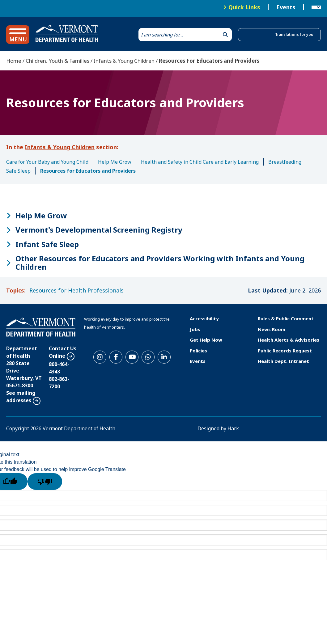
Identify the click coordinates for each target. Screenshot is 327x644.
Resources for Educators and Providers (88, 171)
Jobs (195, 329)
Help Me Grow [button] (41, 216)
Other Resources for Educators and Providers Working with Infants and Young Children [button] (160, 263)
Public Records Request (285, 351)
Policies (198, 351)
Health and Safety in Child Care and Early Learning (200, 162)
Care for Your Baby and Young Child (47, 162)
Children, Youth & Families (57, 61)
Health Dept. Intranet (283, 361)
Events (286, 7)
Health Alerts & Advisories (289, 340)
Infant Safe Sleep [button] (47, 244)
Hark (233, 428)
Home (14, 61)
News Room (272, 329)
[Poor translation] (45, 482)
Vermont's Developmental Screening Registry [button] (99, 230)
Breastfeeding (285, 162)
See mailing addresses (21, 397)
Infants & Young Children (124, 61)
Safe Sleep (18, 171)
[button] (18, 35)
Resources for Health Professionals (76, 290)
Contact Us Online (63, 352)
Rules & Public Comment (286, 318)
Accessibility (204, 318)
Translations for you (294, 34)
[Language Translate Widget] (316, 7)
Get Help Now (206, 340)
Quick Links (244, 7)
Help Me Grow (115, 162)
